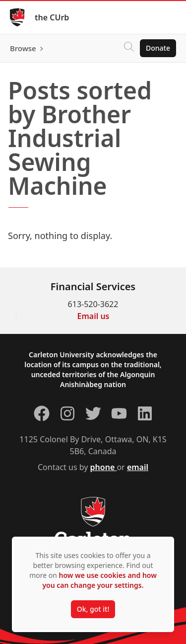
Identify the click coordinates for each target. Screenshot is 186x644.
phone (104, 467)
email (138, 467)
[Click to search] (129, 48)
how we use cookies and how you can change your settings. (99, 580)
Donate (158, 48)
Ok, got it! (93, 609)
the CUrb (52, 17)
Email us (93, 316)
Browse (23, 48)
